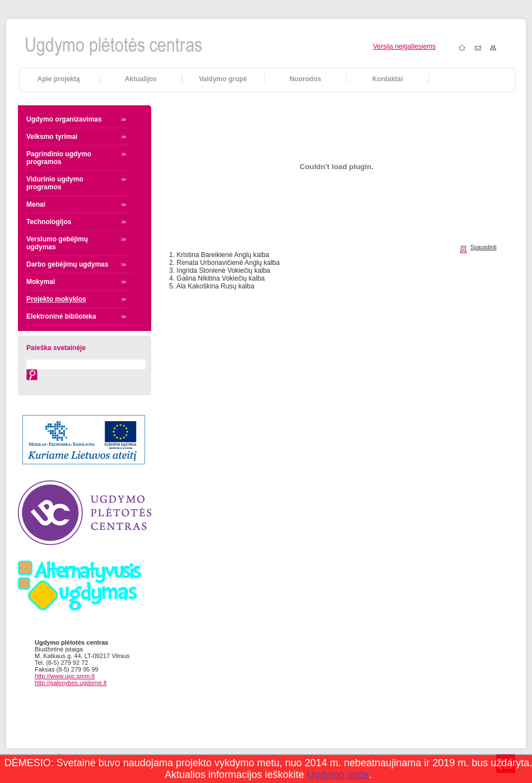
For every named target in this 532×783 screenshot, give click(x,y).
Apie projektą (58, 79)
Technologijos (49, 222)
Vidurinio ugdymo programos (55, 183)
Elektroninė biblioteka (61, 316)
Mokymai (41, 282)
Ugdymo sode (338, 775)
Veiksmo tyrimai (52, 137)
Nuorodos (305, 79)
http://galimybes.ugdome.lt (71, 683)
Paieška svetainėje (56, 348)
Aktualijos (141, 79)
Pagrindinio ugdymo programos (59, 158)
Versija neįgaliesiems (404, 46)
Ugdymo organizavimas (64, 119)
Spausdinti (484, 247)
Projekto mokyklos (56, 299)
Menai (36, 204)
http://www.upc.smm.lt (65, 676)
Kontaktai (388, 79)
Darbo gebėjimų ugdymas (67, 264)
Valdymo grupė (223, 79)
